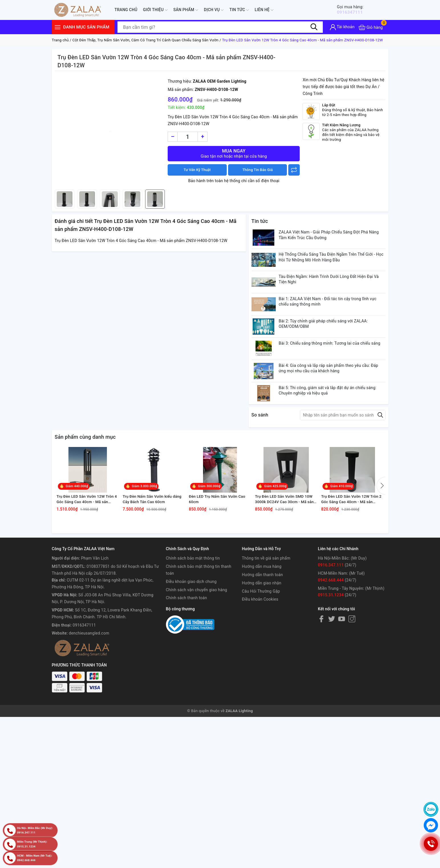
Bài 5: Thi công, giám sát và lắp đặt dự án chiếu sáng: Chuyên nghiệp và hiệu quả (333, 418)
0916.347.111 (331, 613)
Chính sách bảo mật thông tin (193, 607)
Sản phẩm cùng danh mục (85, 466)
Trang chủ (126, 10)
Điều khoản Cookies (260, 648)
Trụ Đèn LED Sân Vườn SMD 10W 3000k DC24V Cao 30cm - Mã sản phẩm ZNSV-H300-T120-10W (286, 546)
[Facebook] (321, 667)
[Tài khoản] (342, 27)
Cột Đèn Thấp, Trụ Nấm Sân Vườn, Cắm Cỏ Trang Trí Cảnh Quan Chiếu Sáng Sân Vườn (146, 40)
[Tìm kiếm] (314, 27)
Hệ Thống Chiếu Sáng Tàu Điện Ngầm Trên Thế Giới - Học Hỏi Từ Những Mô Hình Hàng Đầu (332, 262)
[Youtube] (342, 667)
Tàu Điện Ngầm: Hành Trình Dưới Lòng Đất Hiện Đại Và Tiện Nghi (334, 288)
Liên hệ (264, 10)
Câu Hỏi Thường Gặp (261, 639)
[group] (110, 132)
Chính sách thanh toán (186, 646)
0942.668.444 (331, 628)
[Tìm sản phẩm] (220, 27)
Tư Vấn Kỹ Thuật (197, 170)
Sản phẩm (186, 10)
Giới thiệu (155, 10)
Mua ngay (234, 154)
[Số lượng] (188, 137)
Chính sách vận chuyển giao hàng (197, 638)
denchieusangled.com (89, 682)
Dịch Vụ (214, 10)
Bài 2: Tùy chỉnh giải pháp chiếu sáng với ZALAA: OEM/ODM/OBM (329, 340)
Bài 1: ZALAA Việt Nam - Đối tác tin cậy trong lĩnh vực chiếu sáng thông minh (333, 314)
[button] (381, 524)
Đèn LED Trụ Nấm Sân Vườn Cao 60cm (220, 546)
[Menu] (58, 27)
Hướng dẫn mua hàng (262, 615)
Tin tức (239, 10)
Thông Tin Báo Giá (258, 170)
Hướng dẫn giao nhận (261, 631)
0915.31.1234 (331, 643)
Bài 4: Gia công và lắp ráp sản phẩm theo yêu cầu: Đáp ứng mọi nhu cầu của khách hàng (334, 392)
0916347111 (354, 10)
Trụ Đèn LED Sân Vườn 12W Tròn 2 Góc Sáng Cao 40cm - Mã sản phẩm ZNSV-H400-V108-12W (352, 546)
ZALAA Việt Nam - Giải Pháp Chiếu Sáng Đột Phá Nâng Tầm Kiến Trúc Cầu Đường (334, 236)
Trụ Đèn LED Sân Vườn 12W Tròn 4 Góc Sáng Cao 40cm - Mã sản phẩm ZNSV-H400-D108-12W (88, 546)
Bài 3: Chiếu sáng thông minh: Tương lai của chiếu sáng (330, 366)
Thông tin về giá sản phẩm (266, 607)
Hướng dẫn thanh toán (262, 623)
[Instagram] (352, 667)
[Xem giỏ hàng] (371, 27)
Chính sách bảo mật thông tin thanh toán (199, 618)
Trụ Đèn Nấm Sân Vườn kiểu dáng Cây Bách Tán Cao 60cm (151, 546)
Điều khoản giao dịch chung (191, 630)
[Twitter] (332, 667)
